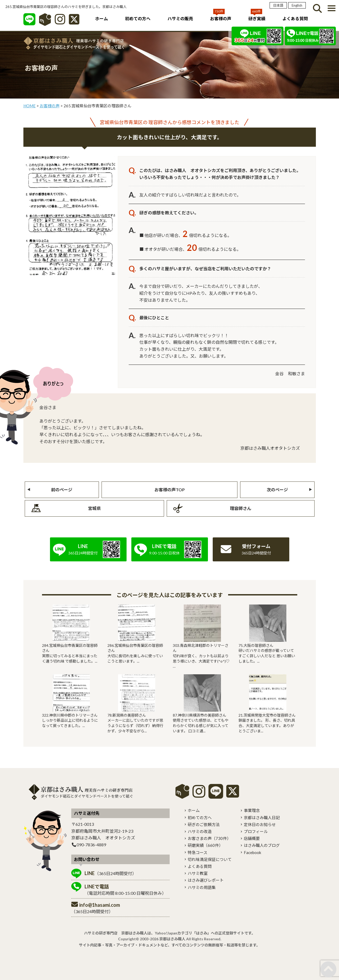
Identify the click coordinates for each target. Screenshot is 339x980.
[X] (74, 22)
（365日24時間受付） (110, 873)
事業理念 (252, 810)
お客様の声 (221, 19)
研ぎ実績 (257, 19)
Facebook (252, 852)
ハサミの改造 (200, 831)
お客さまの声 (209, 838)
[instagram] (199, 795)
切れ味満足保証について (210, 859)
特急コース (198, 852)
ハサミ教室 (198, 873)
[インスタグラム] (60, 22)
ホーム (102, 19)
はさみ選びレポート (206, 880)
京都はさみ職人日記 (262, 818)
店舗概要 (252, 838)
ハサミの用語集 (202, 887)
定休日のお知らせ (260, 824)
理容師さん (241, 508)
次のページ (277, 490)
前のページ (62, 490)
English (297, 5)
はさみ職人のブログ (262, 845)
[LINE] (29, 22)
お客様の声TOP (170, 490)
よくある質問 (295, 19)
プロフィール (256, 831)
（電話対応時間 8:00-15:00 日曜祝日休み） (125, 890)
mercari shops (182, 791)
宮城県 (94, 508)
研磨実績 (205, 845)
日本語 (278, 5)
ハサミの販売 (180, 19)
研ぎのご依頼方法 (204, 824)
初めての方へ (138, 19)
